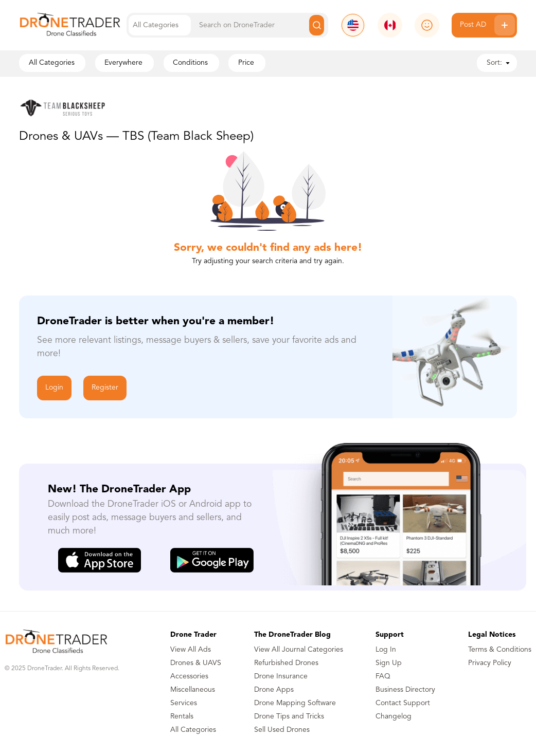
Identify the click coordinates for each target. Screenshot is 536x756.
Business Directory (405, 690)
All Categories (193, 730)
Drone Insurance (281, 676)
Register (105, 388)
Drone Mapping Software (295, 703)
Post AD (487, 25)
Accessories (189, 676)
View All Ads (191, 650)
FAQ (383, 676)
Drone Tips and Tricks (289, 716)
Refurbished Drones (286, 663)
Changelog (394, 716)
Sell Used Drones (282, 730)
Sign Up (389, 663)
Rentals (182, 716)
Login (54, 388)
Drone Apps (274, 690)
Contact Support (403, 703)
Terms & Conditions (500, 650)
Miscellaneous (193, 690)
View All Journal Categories (299, 650)
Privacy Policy (490, 663)
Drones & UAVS (196, 663)
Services (184, 703)
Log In (386, 650)
